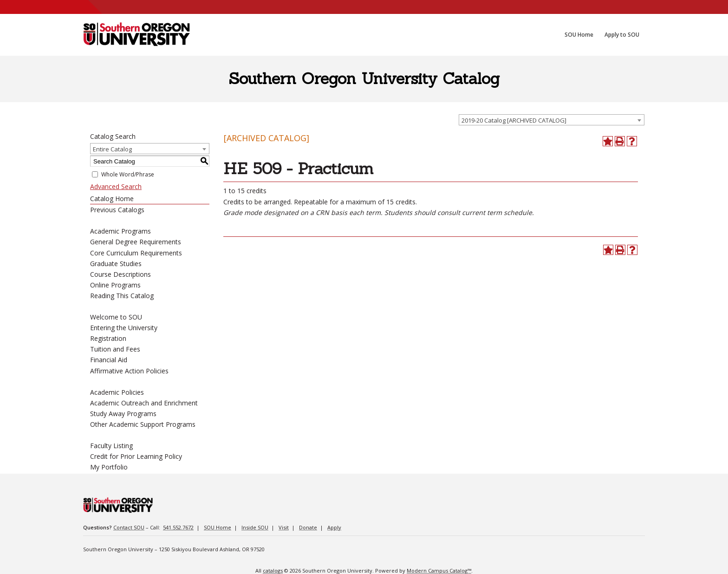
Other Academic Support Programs (143, 424)
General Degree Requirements (136, 242)
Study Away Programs (123, 414)
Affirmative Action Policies (129, 371)
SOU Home (218, 527)
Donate (308, 527)
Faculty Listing (111, 446)
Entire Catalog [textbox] (112, 149)
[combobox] (552, 120)
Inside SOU (255, 527)
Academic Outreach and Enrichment (144, 403)
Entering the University (124, 328)
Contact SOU (129, 527)
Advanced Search (116, 186)
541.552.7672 (178, 527)
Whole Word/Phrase (128, 174)
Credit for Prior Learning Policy (136, 456)
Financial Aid (109, 360)
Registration (108, 338)
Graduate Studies (116, 264)
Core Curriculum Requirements (136, 253)
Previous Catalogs (117, 210)
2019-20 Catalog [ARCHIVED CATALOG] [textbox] (514, 120)
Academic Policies (117, 392)
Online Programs (115, 285)
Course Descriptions (120, 274)
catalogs (273, 571)
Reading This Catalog (122, 296)
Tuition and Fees (115, 349)
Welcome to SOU (116, 317)
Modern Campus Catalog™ (439, 571)
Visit (284, 527)
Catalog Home (112, 199)
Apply (334, 527)
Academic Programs (120, 231)
